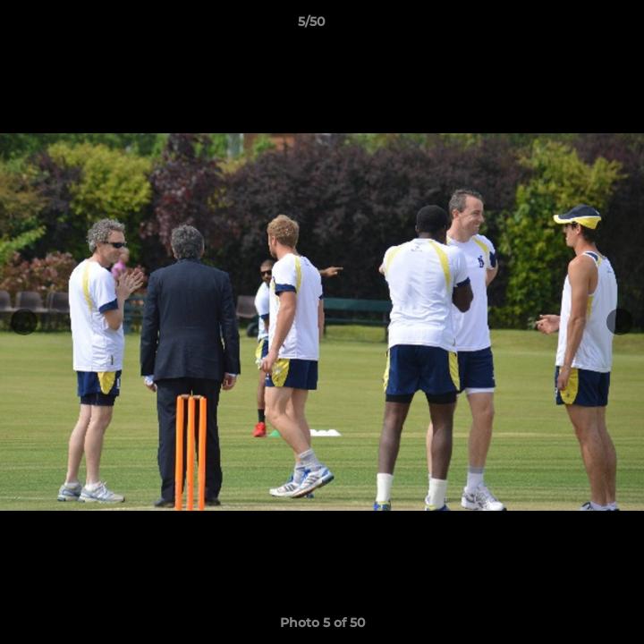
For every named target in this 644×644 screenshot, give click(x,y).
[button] (580, 26)
